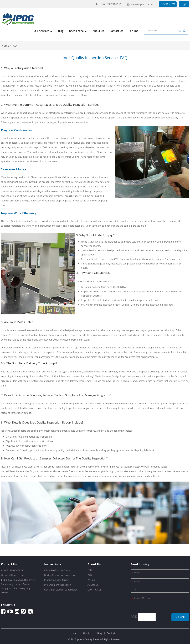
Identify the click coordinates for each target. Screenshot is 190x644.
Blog (61, 31)
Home (75, 633)
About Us (98, 31)
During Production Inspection (60, 575)
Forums (133, 31)
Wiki (90, 570)
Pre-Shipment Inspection (58, 585)
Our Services (43, 31)
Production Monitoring (56, 580)
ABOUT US (93, 585)
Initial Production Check (57, 570)
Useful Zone (78, 31)
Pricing (91, 580)
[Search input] (162, 31)
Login (184, 4)
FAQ (90, 575)
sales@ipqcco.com (140, 4)
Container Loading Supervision (61, 590)
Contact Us (116, 31)
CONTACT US (95, 590)
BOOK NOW (168, 4)
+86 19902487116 (109, 4)
